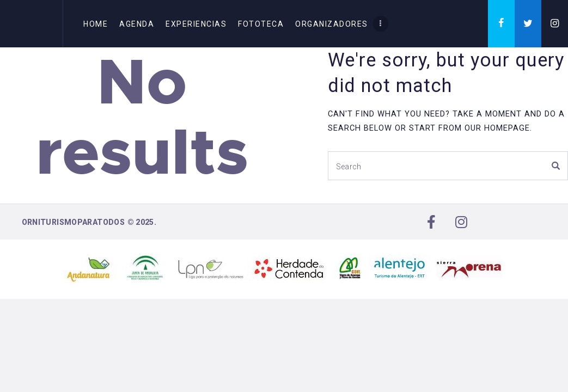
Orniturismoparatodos (74, 222)
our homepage (497, 128)
